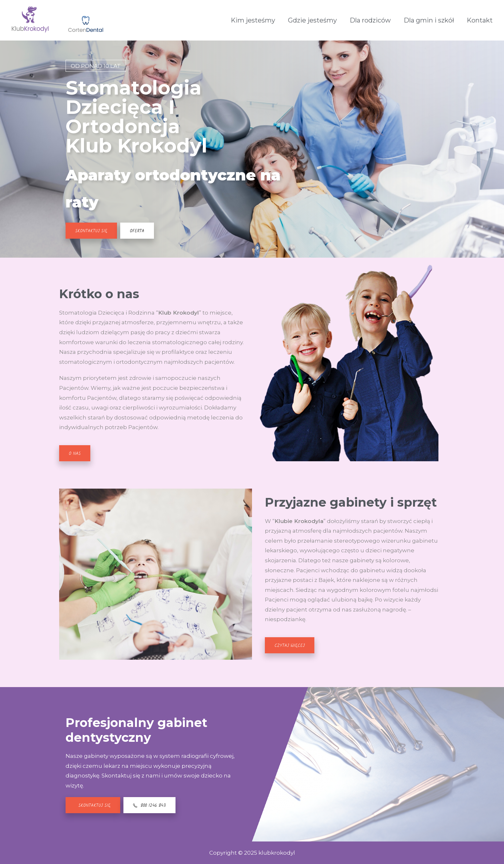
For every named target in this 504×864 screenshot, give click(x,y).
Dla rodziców (370, 20)
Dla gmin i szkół (429, 20)
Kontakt (480, 20)
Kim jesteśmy (253, 20)
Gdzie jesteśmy (312, 20)
